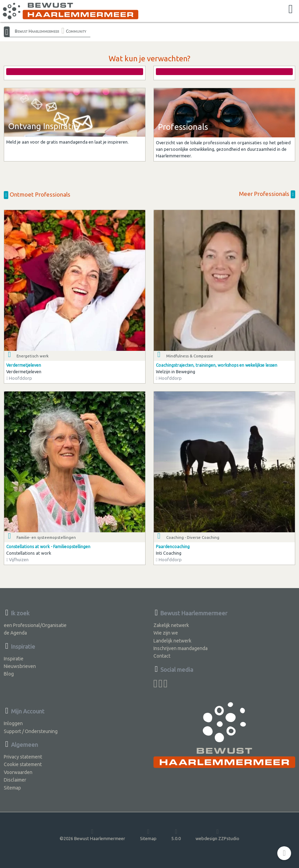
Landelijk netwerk (172, 641)
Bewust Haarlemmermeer (37, 31)
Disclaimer (15, 780)
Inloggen (13, 723)
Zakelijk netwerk (171, 625)
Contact (162, 656)
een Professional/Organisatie (35, 625)
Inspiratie (14, 659)
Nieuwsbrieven (20, 666)
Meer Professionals (267, 194)
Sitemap (12, 788)
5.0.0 (176, 834)
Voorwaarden (18, 772)
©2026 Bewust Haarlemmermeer (92, 834)
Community (76, 31)
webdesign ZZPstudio (217, 834)
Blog (9, 674)
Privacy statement (23, 757)
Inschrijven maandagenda (181, 648)
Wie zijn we (166, 633)
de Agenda (15, 633)
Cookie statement (23, 764)
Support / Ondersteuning (31, 731)
